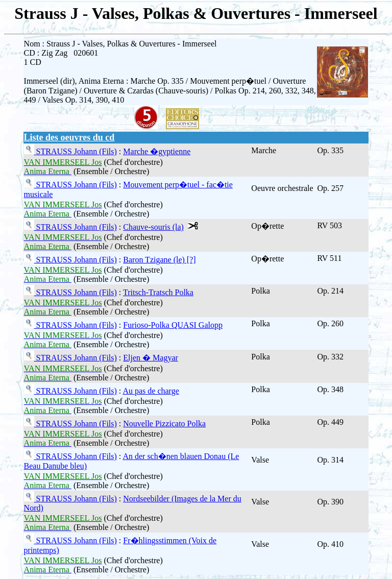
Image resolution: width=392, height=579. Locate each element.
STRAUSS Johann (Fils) (76, 151)
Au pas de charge (151, 391)
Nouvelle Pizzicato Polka (164, 424)
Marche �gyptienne (157, 151)
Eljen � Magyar (151, 358)
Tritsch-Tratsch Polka (158, 292)
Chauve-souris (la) (153, 227)
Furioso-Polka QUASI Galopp (173, 325)
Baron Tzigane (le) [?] (159, 260)
